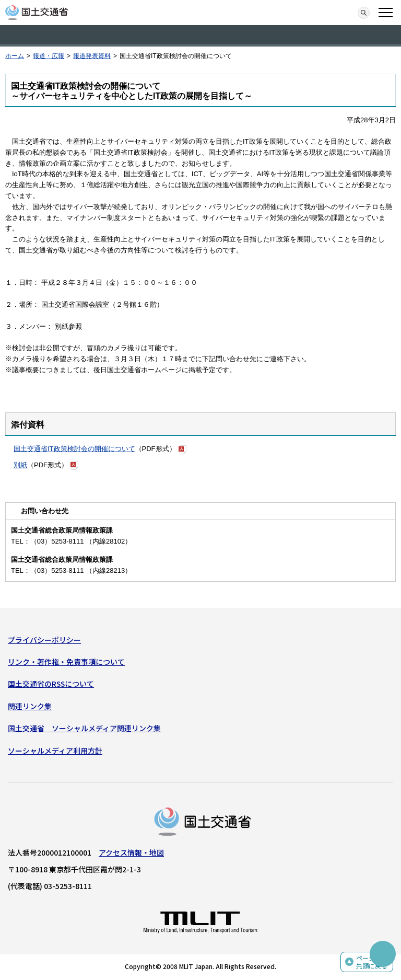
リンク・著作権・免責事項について (66, 662)
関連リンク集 (30, 706)
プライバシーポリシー (44, 640)
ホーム (15, 56)
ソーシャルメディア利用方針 (55, 751)
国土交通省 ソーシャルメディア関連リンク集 (84, 728)
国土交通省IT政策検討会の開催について (74, 449)
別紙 (20, 465)
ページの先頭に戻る (372, 962)
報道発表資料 (92, 56)
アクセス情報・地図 (131, 852)
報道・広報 (49, 56)
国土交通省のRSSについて (51, 684)
